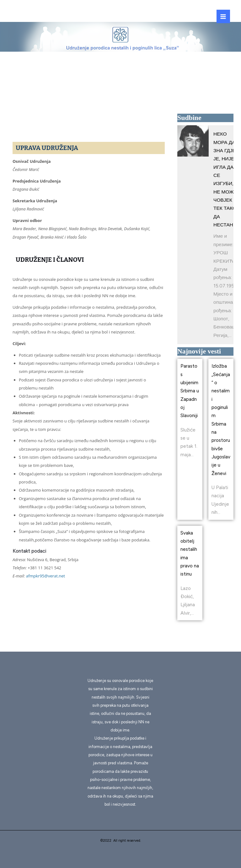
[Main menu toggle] (223, 16)
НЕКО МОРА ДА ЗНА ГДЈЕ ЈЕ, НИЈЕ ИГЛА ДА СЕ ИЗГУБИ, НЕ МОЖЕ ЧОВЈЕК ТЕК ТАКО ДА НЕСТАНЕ (225, 179)
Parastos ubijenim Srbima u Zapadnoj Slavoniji (190, 391)
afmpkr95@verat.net (46, 576)
